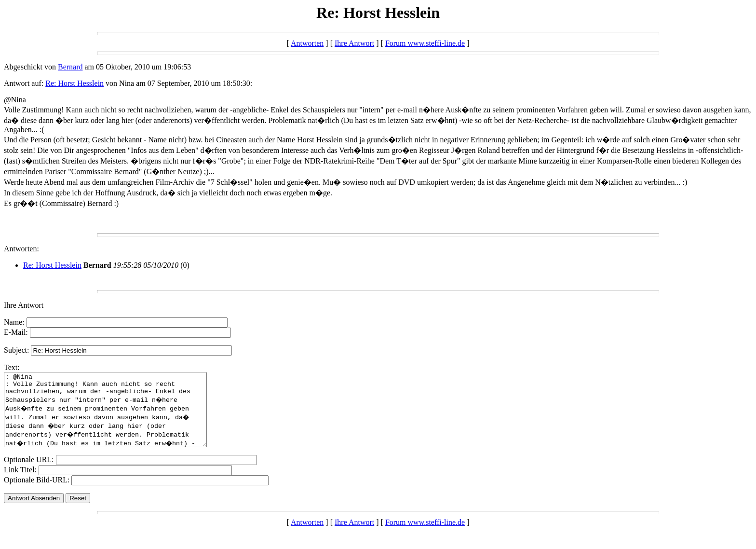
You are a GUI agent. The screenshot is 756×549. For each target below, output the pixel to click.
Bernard (70, 67)
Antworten (307, 43)
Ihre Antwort (354, 43)
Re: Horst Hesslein (74, 83)
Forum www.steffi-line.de (425, 43)
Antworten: (21, 249)
